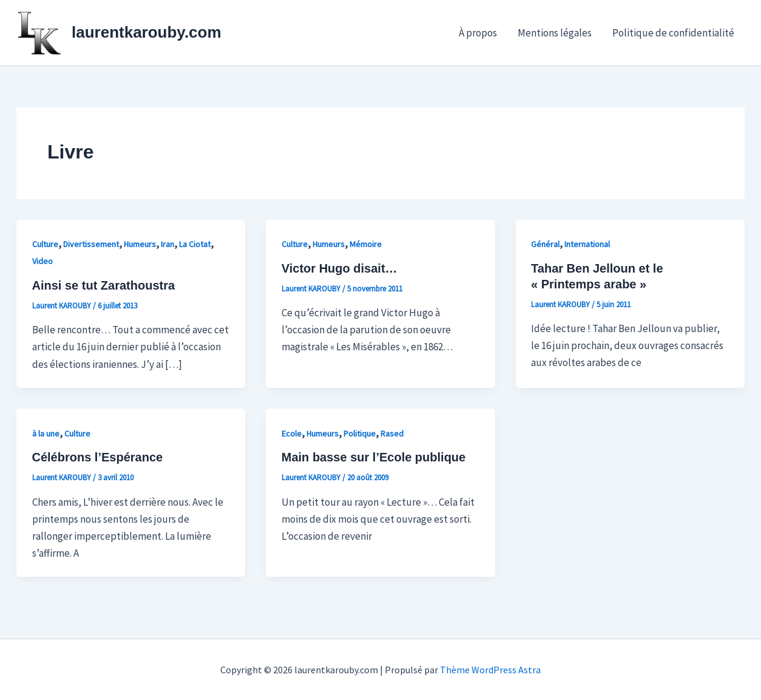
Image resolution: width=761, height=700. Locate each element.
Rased (392, 433)
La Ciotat (195, 244)
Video (42, 261)
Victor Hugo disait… (340, 268)
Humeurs (140, 244)
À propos (478, 33)
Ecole (292, 433)
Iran (167, 244)
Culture (45, 244)
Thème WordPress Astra (490, 670)
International (587, 244)
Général (545, 244)
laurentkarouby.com (147, 32)
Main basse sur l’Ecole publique (374, 457)
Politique (360, 433)
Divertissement (91, 244)
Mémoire (366, 244)
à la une (46, 433)
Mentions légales (555, 33)
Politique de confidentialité (673, 33)
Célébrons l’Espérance (98, 457)
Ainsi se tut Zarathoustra (104, 285)
